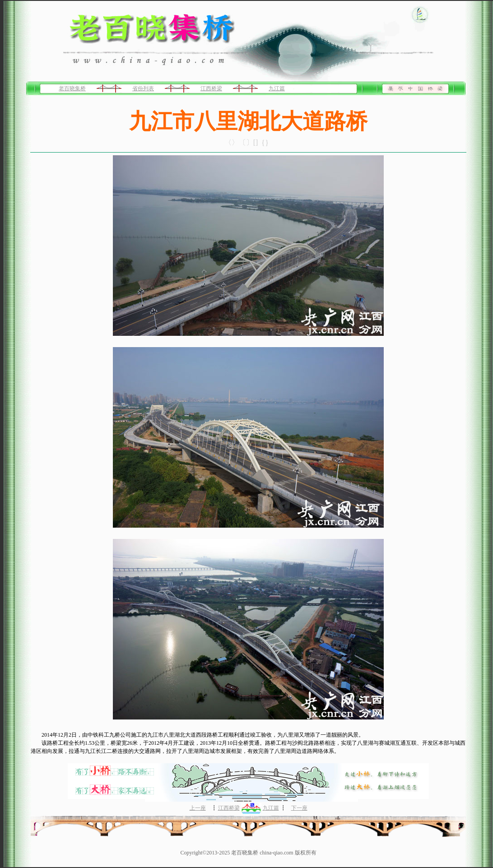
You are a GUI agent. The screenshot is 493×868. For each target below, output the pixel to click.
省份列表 (143, 88)
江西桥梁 (211, 88)
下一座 (299, 808)
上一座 (198, 808)
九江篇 (277, 88)
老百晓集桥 (72, 88)
